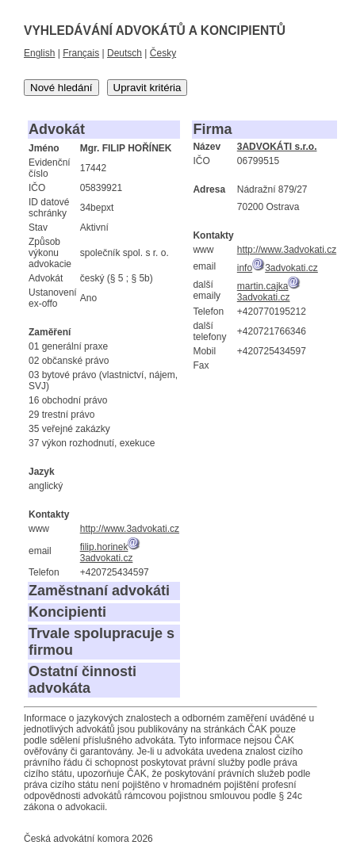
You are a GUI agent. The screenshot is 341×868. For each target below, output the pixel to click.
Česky (163, 53)
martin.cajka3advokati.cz (269, 292)
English (39, 53)
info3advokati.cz (278, 268)
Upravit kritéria (148, 88)
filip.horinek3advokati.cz (111, 553)
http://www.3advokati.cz (130, 529)
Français (81, 53)
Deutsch (125, 53)
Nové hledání (61, 88)
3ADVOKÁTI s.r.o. (277, 147)
